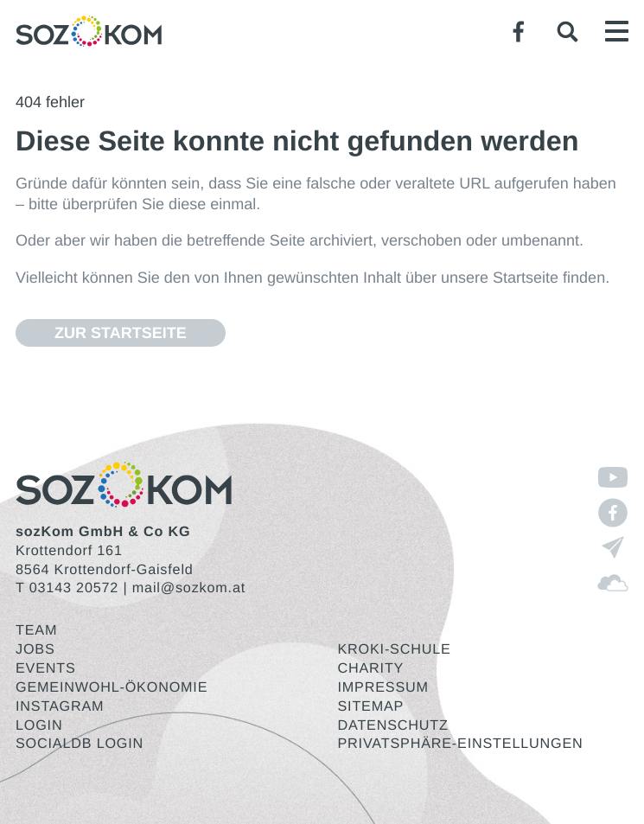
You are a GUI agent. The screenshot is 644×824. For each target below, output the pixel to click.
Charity (371, 668)
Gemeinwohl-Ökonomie (112, 687)
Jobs (35, 649)
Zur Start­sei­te (121, 333)
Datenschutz (393, 725)
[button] (567, 32)
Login (39, 725)
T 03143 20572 (67, 588)
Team (36, 630)
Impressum (383, 687)
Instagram (60, 706)
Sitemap (371, 706)
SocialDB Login (80, 744)
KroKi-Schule (395, 649)
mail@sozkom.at (189, 588)
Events (46, 668)
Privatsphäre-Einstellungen (461, 744)
